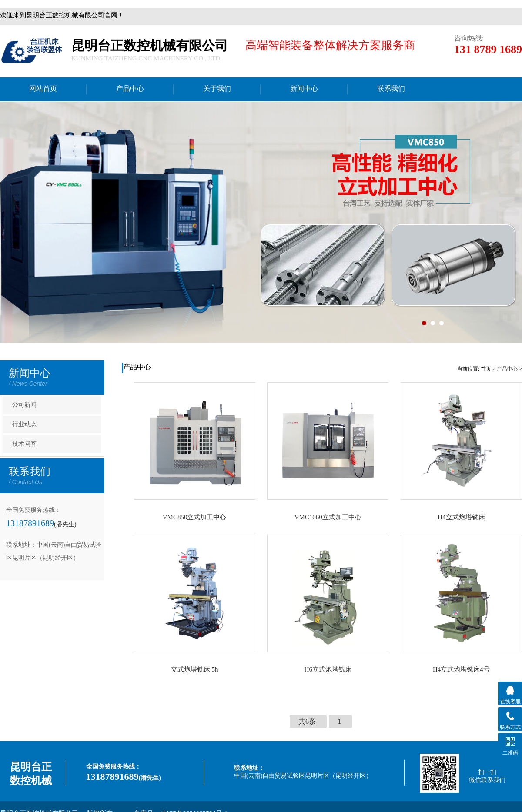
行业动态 (24, 424)
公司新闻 (24, 405)
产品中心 (507, 369)
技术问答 (24, 444)
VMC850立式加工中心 (195, 517)
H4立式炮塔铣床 (461, 517)
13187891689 (30, 523)
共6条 (307, 721)
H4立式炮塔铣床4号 (461, 669)
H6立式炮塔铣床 (328, 669)
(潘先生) (65, 524)
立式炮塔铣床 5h (195, 669)
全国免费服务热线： (114, 767)
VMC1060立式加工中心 (328, 517)
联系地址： (249, 768)
